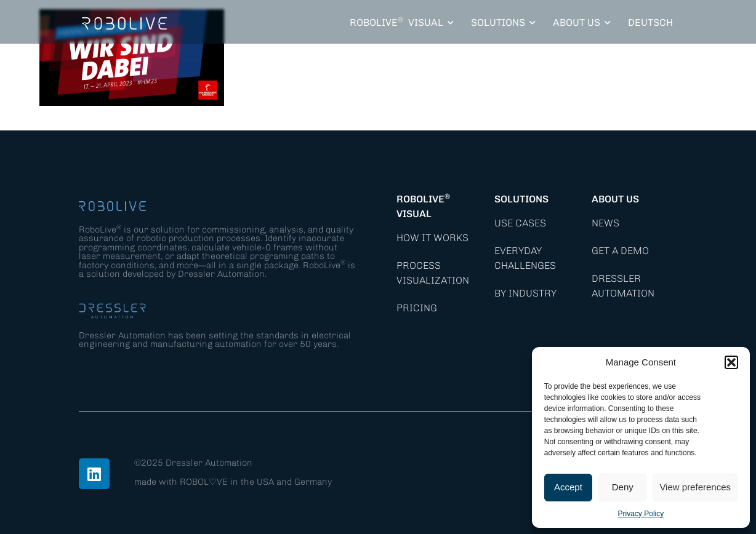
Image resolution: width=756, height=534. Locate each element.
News (605, 223)
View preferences (695, 487)
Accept (568, 487)
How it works (432, 238)
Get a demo (620, 251)
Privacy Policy (641, 514)
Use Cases (520, 223)
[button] (731, 362)
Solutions (521, 199)
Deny (623, 487)
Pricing (417, 308)
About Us (615, 199)
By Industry (525, 293)
